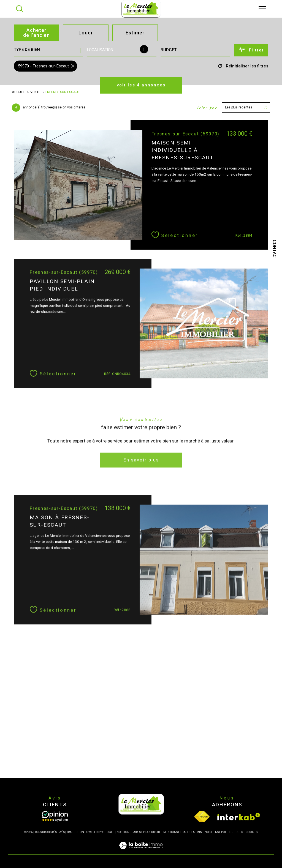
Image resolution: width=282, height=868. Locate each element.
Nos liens (212, 832)
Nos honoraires (129, 832)
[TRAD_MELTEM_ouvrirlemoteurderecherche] (20, 9)
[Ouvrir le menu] (262, 9)
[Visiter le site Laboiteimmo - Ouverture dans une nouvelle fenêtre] (141, 851)
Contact (274, 250)
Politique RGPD (232, 832)
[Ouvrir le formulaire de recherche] (251, 50)
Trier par (207, 107)
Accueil (19, 92)
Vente (35, 92)
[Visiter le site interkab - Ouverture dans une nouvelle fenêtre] (239, 817)
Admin (197, 832)
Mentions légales (177, 832)
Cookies (252, 832)
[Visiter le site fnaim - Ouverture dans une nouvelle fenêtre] (202, 817)
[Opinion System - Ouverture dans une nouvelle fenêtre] (55, 816)
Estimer (135, 33)
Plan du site (152, 832)
